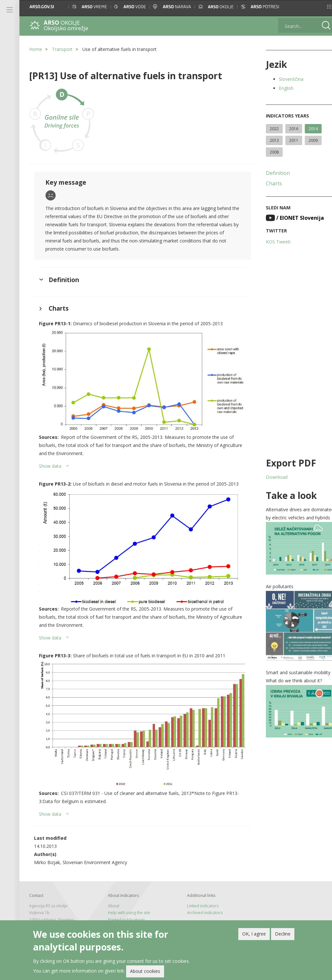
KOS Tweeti (272, 242)
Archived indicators (201, 903)
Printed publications (124, 910)
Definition (272, 173)
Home (36, 49)
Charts (268, 183)
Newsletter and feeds (126, 917)
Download (271, 477)
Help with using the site (127, 903)
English (280, 88)
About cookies (145, 971)
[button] (321, 7)
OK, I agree (254, 934)
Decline (283, 934)
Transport (62, 49)
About (112, 896)
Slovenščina (285, 79)
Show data (50, 463)
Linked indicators (199, 896)
